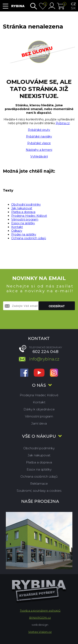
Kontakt (17, 227)
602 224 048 (45, 352)
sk (73, 8)
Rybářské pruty (39, 130)
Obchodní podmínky (26, 204)
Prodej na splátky (24, 234)
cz (73, 4)
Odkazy (17, 231)
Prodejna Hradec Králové (29, 216)
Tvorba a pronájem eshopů (40, 611)
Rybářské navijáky (39, 136)
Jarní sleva (39, 423)
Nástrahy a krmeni (39, 150)
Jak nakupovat (22, 208)
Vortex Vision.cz (40, 632)
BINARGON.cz (40, 618)
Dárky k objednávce (39, 409)
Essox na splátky (23, 223)
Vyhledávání (39, 156)
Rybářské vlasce (39, 143)
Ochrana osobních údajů (29, 238)
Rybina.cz (63, 123)
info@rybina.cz (44, 359)
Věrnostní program (25, 219)
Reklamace (39, 484)
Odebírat (57, 306)
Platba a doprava (23, 212)
